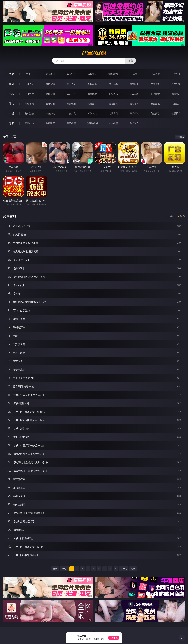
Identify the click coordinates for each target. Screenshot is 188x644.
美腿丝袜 (113, 104)
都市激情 (29, 113)
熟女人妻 (113, 84)
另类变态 (176, 94)
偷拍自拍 (50, 94)
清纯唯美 (134, 104)
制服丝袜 (113, 94)
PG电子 (29, 74)
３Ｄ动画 (92, 84)
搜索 (130, 61)
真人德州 (50, 74)
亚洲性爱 (29, 94)
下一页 (124, 569)
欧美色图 (71, 104)
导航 (12, 123)
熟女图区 (155, 104)
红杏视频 (113, 123)
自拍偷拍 (50, 84)
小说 (12, 113)
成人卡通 (71, 94)
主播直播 (155, 84)
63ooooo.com (94, 53)
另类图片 (176, 104)
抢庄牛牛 (176, 74)
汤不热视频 (92, 123)
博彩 (12, 74)
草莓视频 (71, 123)
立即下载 (114, 638)
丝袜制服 (134, 84)
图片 (12, 104)
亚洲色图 (50, 104)
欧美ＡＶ (71, 84)
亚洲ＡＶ (29, 84)
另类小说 (134, 113)
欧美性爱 (92, 94)
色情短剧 (134, 123)
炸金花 (134, 74)
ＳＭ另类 (176, 84)
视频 (12, 84)
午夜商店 (50, 123)
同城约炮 (29, 123)
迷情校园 (113, 113)
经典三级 (134, 94)
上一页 (64, 569)
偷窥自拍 (29, 104)
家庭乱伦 (50, 113)
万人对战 (71, 74)
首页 (55, 569)
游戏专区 (92, 74)
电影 (12, 94)
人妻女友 (71, 113)
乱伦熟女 (155, 94)
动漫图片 (92, 104)
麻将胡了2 (113, 74)
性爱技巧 (176, 113)
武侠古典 (92, 113)
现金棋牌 (155, 74)
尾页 (133, 569)
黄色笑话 (155, 113)
